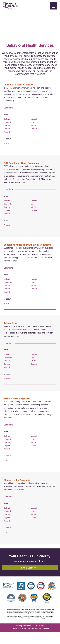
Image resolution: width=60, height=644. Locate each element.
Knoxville (7, 132)
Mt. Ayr (34, 125)
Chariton (7, 125)
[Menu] (53, 6)
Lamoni (34, 119)
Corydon (7, 129)
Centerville (8, 122)
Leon (33, 122)
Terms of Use (39, 626)
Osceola (34, 129)
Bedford (7, 119)
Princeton (7, 143)
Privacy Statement (24, 626)
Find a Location (39, 568)
